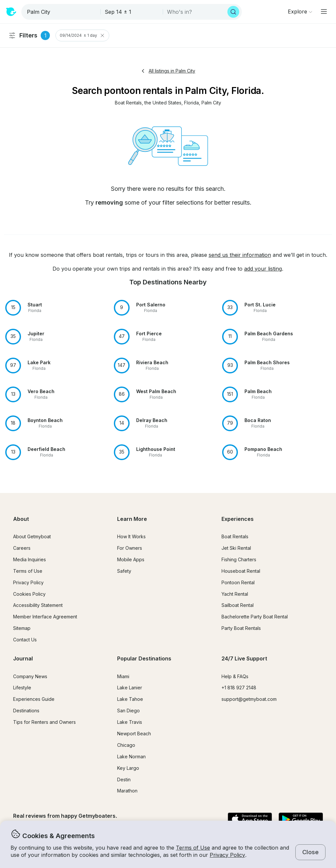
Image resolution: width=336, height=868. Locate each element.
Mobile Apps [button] (131, 559)
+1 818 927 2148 (239, 688)
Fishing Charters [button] (239, 559)
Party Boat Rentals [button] (241, 628)
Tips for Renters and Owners (44, 722)
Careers (22, 548)
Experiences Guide (34, 699)
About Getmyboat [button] (32, 536)
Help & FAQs (235, 676)
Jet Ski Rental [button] (236, 548)
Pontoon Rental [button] (238, 582)
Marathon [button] (127, 791)
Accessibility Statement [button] (38, 605)
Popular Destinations (144, 658)
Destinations (26, 711)
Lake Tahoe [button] (130, 699)
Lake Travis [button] (130, 722)
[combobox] (62, 12)
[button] (128, 103)
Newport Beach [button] (134, 734)
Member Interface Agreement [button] (45, 617)
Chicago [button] (126, 745)
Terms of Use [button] (193, 848)
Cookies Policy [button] (29, 594)
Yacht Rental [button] (235, 594)
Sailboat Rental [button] (238, 605)
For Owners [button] (130, 548)
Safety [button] (124, 571)
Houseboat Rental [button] (241, 571)
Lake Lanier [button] (130, 688)
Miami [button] (123, 676)
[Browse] (300, 11)
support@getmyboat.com (249, 699)
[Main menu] (324, 11)
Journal (23, 658)
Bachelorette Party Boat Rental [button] (255, 617)
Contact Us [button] (25, 640)
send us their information (240, 255)
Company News (30, 676)
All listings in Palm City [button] (168, 71)
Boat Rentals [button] (235, 536)
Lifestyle (22, 688)
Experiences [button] (238, 519)
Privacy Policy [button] (227, 855)
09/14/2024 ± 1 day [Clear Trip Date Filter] (82, 35)
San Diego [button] (128, 711)
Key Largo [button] (128, 768)
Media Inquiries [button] (30, 559)
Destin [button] (124, 779)
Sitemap (22, 628)
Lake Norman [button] (131, 757)
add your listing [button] (263, 269)
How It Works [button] (131, 536)
